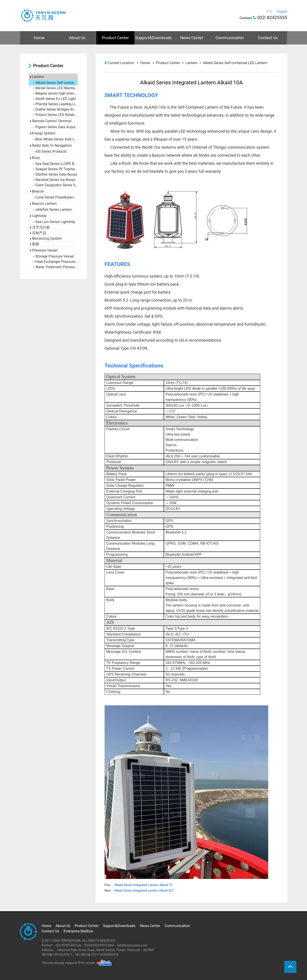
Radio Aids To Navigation (51, 145)
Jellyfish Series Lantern (53, 210)
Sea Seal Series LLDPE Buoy (56, 164)
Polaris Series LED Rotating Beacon (56, 115)
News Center (192, 38)
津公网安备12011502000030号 (97, 955)
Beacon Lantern (44, 204)
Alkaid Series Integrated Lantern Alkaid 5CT (144, 891)
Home (39, 38)
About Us (77, 38)
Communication (230, 38)
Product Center (115, 38)
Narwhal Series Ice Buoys (55, 180)
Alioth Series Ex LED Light (55, 99)
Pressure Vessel (44, 250)
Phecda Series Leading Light (56, 104)
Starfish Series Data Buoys (55, 174)
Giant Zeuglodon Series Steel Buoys (56, 185)
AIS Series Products (50, 151)
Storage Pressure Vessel (54, 256)
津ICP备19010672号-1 (57, 955)
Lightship (38, 216)
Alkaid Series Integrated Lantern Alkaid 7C (143, 885)
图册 (35, 244)
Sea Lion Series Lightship (54, 222)
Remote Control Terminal (51, 121)
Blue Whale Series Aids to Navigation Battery (56, 139)
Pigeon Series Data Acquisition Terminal (56, 127)
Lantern (37, 77)
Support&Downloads (153, 38)
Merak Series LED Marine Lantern (56, 88)
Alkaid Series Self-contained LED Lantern (56, 83)
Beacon (37, 191)
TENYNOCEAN (70, 941)
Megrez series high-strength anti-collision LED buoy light (56, 93)
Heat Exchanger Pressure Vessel (56, 262)
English (282, 12)
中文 (269, 12)
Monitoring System (46, 238)
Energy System (43, 133)
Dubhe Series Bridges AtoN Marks (56, 109)
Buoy (35, 158)
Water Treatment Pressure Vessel (56, 267)
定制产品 (38, 233)
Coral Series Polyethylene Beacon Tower (56, 197)
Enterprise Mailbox (78, 931)
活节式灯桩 (40, 227)
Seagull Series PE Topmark (56, 169)
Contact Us (268, 38)
